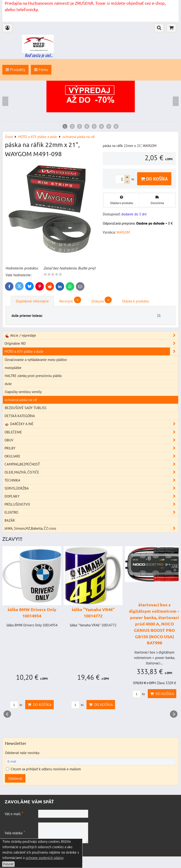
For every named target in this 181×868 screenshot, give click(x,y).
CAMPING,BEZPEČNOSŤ (91, 464)
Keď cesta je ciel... (39, 55)
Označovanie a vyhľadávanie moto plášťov (36, 360)
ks (16, 705)
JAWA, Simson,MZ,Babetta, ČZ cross (91, 528)
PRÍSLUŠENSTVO (91, 504)
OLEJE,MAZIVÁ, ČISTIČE (91, 472)
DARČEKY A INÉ (91, 424)
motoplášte (13, 368)
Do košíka (154, 179)
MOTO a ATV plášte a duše (91, 351)
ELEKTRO (91, 512)
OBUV (91, 440)
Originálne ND (91, 343)
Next (174, 714)
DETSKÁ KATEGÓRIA (20, 416)
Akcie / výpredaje (91, 335)
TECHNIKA (91, 480)
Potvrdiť (8, 864)
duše (8, 384)
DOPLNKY (91, 496)
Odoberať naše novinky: (22, 753)
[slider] (53, 274)
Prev (7, 714)
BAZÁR (10, 520)
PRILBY (91, 448)
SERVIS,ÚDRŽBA (91, 488)
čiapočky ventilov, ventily (23, 392)
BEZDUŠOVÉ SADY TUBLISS (26, 408)
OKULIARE (91, 456)
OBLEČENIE (91, 432)
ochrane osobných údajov (45, 858)
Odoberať (15, 778)
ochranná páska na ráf (21, 400)
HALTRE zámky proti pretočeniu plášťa (33, 376)
